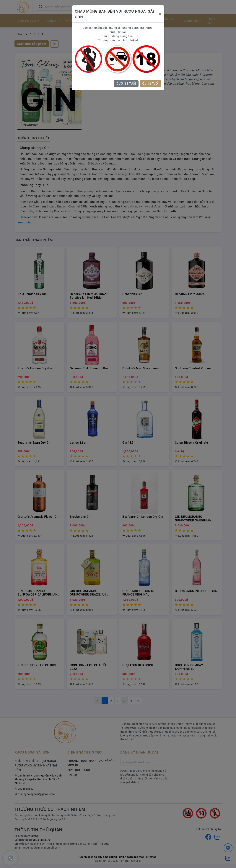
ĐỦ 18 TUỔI (151, 83)
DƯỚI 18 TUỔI (126, 83)
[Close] (160, 14)
